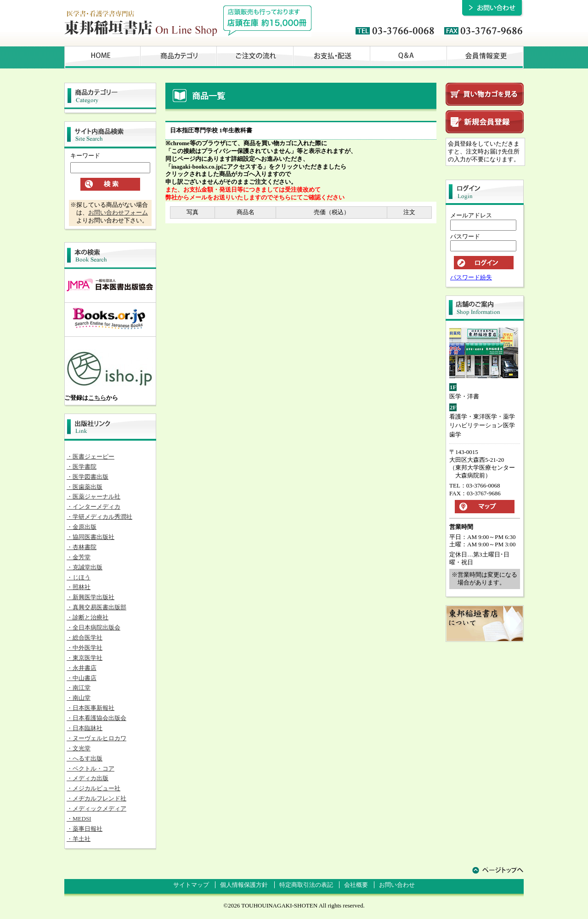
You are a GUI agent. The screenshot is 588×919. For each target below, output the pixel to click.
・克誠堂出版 (85, 567)
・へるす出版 (85, 758)
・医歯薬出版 (85, 487)
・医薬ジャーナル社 (93, 496)
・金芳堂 (79, 557)
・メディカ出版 (88, 778)
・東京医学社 (85, 658)
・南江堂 (79, 688)
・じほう (79, 577)
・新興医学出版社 (90, 597)
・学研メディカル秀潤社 (99, 517)
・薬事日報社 (85, 829)
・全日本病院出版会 (93, 627)
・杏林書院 (82, 547)
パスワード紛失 (471, 277)
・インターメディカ (93, 507)
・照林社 (79, 587)
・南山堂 (79, 698)
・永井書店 (82, 668)
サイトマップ (191, 885)
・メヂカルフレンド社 (96, 798)
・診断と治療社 (88, 617)
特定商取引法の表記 (306, 885)
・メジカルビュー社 (93, 788)
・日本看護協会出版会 (96, 718)
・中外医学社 (85, 648)
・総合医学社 (85, 638)
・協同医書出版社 (90, 537)
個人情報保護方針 (244, 885)
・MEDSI (79, 819)
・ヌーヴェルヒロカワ (96, 738)
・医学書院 (82, 467)
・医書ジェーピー (90, 457)
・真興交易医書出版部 (96, 607)
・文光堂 (79, 748)
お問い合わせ (397, 885)
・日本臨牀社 (85, 728)
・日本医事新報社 (90, 708)
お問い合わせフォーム (118, 213)
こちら (97, 398)
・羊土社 (79, 839)
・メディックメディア (96, 808)
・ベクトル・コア (90, 769)
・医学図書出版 (88, 477)
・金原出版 (82, 527)
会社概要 (356, 885)
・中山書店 (82, 678)
